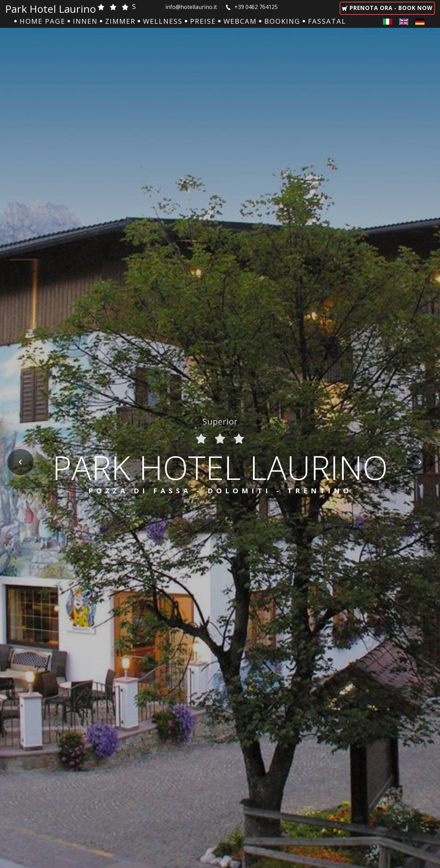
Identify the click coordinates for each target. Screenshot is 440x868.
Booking (282, 21)
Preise (203, 21)
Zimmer (120, 21)
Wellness (163, 21)
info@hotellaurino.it (192, 7)
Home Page (42, 21)
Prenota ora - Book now (390, 8)
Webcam (240, 21)
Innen (85, 21)
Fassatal (327, 21)
